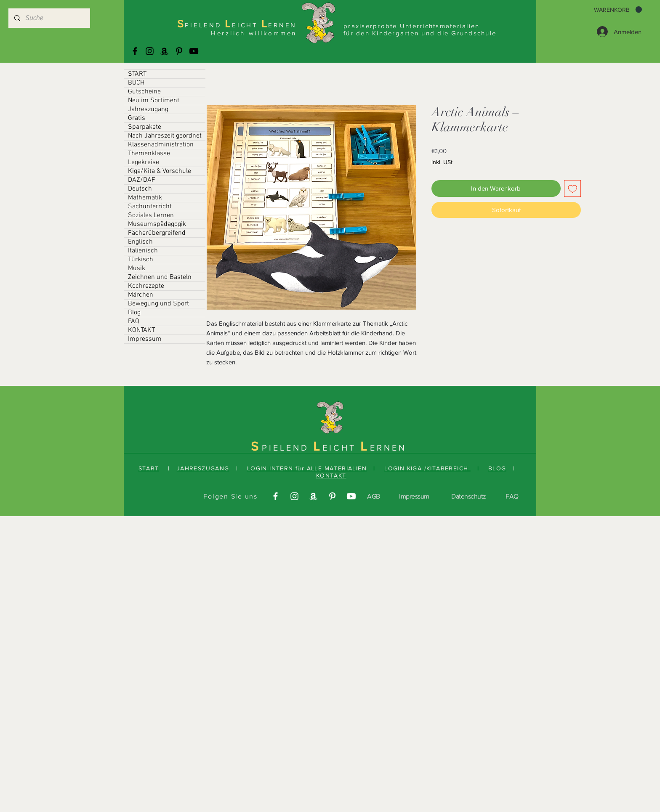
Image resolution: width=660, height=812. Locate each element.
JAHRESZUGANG (203, 468)
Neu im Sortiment (154, 101)
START (137, 74)
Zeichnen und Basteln (160, 277)
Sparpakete (145, 127)
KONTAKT (141, 330)
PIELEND (287, 448)
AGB (374, 496)
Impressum (145, 339)
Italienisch (143, 251)
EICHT (341, 448)
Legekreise (144, 162)
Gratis (137, 118)
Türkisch (141, 260)
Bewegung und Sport (158, 304)
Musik (137, 268)
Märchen (141, 295)
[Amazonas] (164, 51)
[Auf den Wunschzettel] (573, 189)
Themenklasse (149, 154)
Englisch (140, 242)
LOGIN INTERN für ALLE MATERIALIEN (307, 468)
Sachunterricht (150, 207)
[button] (618, 10)
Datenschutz (469, 496)
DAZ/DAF (142, 180)
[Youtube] (194, 51)
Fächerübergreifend (157, 233)
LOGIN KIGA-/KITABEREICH (427, 468)
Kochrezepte (146, 286)
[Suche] (49, 18)
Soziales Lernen (151, 215)
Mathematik (145, 198)
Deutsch (140, 189)
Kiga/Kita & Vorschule (160, 171)
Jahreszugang (148, 109)
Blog (134, 313)
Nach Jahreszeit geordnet (165, 136)
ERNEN (388, 448)
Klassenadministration (161, 145)
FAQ (134, 321)
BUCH (136, 83)
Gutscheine (144, 92)
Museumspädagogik (157, 224)
